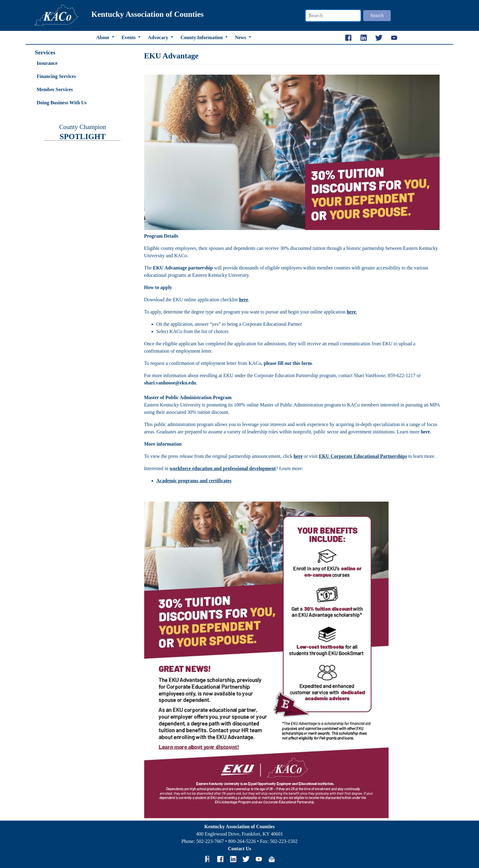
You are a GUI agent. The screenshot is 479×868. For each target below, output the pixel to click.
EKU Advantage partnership (183, 268)
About (103, 37)
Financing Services (56, 76)
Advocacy (159, 37)
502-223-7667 (210, 841)
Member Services (55, 89)
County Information (202, 37)
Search (377, 15)
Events (129, 37)
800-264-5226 (242, 841)
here (351, 312)
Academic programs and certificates (194, 481)
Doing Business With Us (62, 103)
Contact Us (239, 849)
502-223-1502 (284, 841)
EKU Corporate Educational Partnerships (363, 456)
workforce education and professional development (223, 468)
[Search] (333, 16)
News (241, 37)
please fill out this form (288, 363)
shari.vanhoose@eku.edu (170, 383)
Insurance (47, 63)
